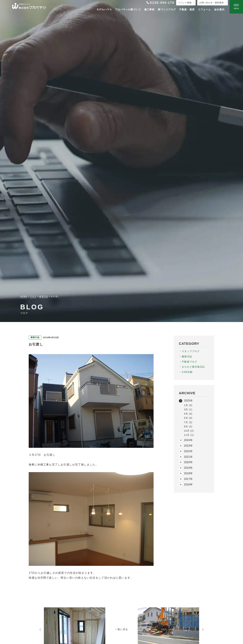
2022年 (188, 451)
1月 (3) (188, 405)
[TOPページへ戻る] (29, 7)
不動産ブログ (189, 362)
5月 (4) (188, 418)
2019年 (188, 468)
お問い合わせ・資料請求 (212, 3)
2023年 (188, 446)
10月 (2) (189, 431)
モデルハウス (104, 9)
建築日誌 (187, 356)
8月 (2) (188, 427)
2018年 (188, 473)
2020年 (188, 462)
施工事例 (149, 9)
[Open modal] (236, 7)
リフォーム (204, 9)
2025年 (188, 401)
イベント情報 (185, 3)
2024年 (188, 440)
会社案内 (219, 9)
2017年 (188, 479)
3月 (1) (188, 409)
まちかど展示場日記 (193, 367)
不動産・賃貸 (187, 9)
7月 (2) (188, 422)
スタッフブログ (191, 351)
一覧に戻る (122, 629)
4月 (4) (188, 414)
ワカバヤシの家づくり (128, 9)
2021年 (188, 457)
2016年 (188, 485)
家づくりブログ (167, 9)
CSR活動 (187, 372)
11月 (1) (189, 435)
